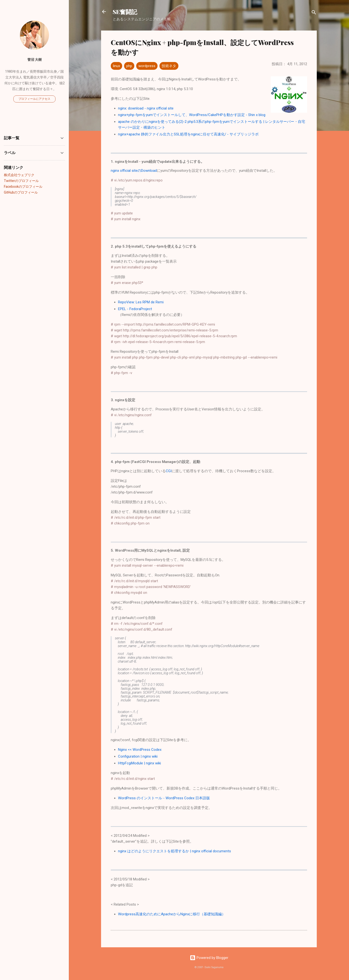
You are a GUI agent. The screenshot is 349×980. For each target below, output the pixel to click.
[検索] (314, 13)
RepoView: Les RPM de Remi (141, 302)
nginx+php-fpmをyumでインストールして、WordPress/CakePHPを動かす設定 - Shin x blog (192, 115)
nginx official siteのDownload (134, 171)
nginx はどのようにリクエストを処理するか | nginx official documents (174, 851)
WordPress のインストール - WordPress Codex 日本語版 (164, 798)
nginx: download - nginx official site (146, 108)
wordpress (147, 66)
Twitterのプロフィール (21, 181)
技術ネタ (169, 66)
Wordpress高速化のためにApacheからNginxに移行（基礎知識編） (172, 914)
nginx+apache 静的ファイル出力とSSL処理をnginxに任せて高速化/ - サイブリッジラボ (188, 134)
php (129, 66)
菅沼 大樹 (35, 60)
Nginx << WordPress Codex (140, 750)
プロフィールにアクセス (34, 99)
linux (116, 66)
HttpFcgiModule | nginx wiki (139, 763)
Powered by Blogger (209, 958)
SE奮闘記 (125, 12)
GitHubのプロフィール (21, 192)
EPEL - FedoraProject (135, 309)
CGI (169, 471)
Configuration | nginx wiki (138, 756)
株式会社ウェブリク (19, 175)
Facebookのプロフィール (23, 187)
